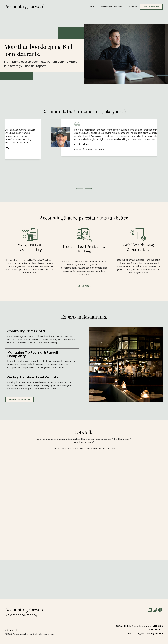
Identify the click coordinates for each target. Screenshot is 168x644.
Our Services (84, 286)
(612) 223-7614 (155, 630)
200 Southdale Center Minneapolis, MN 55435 (139, 626)
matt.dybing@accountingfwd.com (145, 633)
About (91, 7)
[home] (25, 7)
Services (132, 7)
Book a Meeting (151, 7)
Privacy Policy (12, 630)
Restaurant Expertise (111, 7)
